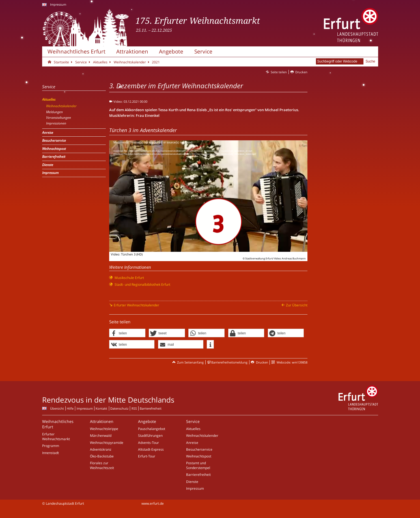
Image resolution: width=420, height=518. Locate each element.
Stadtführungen (150, 436)
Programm (51, 446)
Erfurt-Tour (147, 456)
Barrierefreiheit (198, 475)
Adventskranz (101, 449)
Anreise (192, 443)
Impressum (58, 4)
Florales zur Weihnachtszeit (102, 465)
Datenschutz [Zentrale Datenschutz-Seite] (119, 408)
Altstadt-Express (151, 449)
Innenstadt (50, 453)
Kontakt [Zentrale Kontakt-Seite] (101, 408)
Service (203, 51)
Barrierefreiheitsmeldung (229, 362)
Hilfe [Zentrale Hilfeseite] (70, 408)
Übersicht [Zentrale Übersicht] (57, 408)
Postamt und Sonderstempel (198, 465)
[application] (208, 196)
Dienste (192, 482)
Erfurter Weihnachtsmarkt (56, 437)
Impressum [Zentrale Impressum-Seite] (85, 408)
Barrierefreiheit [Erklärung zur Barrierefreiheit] (151, 408)
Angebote (171, 51)
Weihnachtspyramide (107, 443)
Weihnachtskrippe (104, 429)
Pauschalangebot (152, 429)
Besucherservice (199, 449)
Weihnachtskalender (202, 436)
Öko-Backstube (102, 456)
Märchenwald (101, 436)
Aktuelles (193, 429)
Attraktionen (132, 51)
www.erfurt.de (153, 503)
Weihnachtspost (199, 456)
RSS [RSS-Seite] (134, 408)
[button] (127, 333)
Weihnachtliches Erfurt (77, 51)
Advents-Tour (148, 443)
